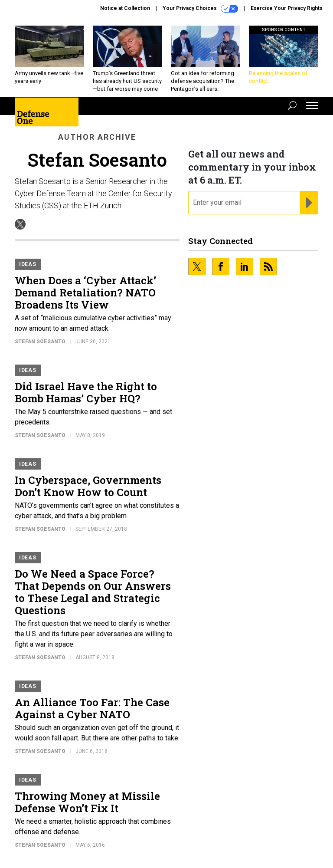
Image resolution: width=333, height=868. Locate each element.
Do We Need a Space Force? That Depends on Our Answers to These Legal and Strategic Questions (93, 592)
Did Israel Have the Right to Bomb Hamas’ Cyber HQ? (86, 392)
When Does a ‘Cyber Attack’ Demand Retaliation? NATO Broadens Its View (85, 293)
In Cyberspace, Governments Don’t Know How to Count (88, 486)
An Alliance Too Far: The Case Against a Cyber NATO (92, 708)
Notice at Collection (125, 8)
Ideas (28, 264)
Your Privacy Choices (200, 9)
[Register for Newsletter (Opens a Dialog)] (309, 203)
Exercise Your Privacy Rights (287, 8)
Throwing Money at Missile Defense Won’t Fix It (87, 802)
